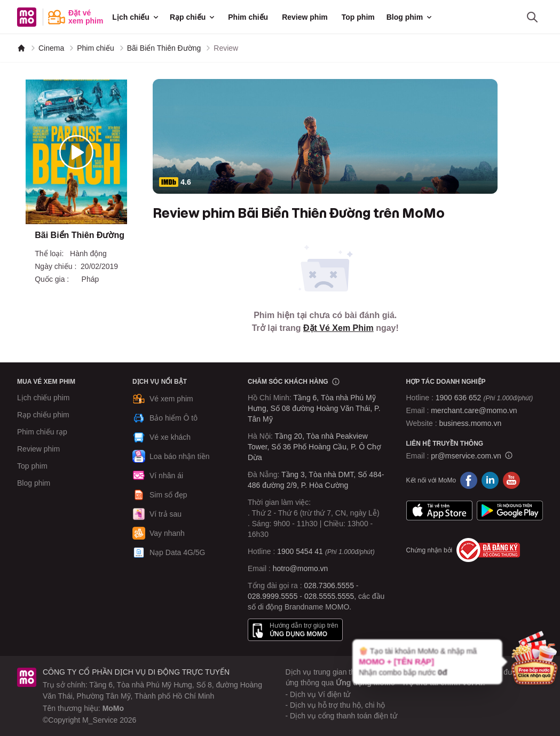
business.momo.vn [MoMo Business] (471, 423)
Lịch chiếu (136, 17)
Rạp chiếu (193, 17)
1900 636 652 (484, 398)
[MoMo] (21, 48)
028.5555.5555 (329, 596)
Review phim (305, 17)
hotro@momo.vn (301, 568)
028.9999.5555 (273, 596)
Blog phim (410, 17)
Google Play (510, 510)
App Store (439, 510)
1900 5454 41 (300, 551)
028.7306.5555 (329, 585)
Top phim (358, 17)
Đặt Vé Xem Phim (338, 328)
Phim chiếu (248, 17)
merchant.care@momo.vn (474, 410)
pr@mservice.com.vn (466, 456)
